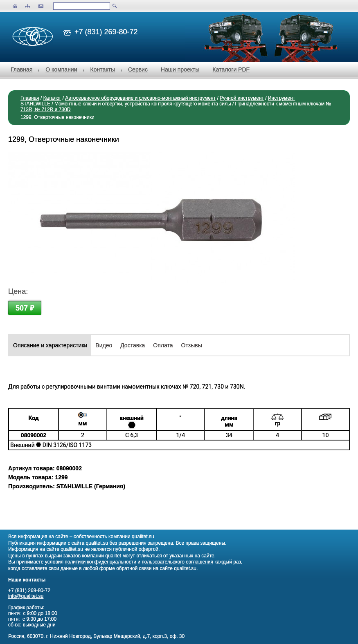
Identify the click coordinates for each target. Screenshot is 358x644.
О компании (61, 69)
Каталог (52, 98)
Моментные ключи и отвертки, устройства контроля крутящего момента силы (143, 104)
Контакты (103, 69)
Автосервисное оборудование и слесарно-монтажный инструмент (140, 98)
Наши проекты (180, 69)
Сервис (138, 69)
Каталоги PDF (231, 69)
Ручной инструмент (242, 98)
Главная (21, 69)
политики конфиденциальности (100, 562)
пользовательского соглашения (177, 562)
